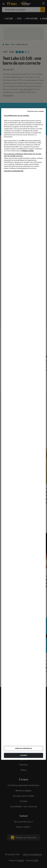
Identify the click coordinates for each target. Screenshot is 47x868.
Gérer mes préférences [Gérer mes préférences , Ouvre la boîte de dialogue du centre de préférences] (23, 748)
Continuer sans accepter (36, 111)
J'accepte (23, 755)
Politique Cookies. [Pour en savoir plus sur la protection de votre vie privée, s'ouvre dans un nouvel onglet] (28, 151)
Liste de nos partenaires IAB (14, 171)
